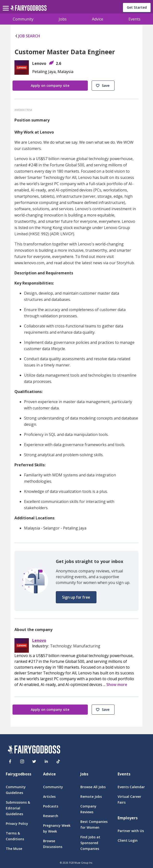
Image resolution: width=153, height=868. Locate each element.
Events (134, 19)
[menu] (6, 4)
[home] (29, 9)
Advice (98, 19)
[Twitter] (34, 761)
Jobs (63, 19)
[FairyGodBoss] (34, 750)
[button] (103, 86)
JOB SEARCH (27, 36)
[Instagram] (22, 761)
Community (23, 19)
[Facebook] (10, 761)
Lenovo (39, 641)
